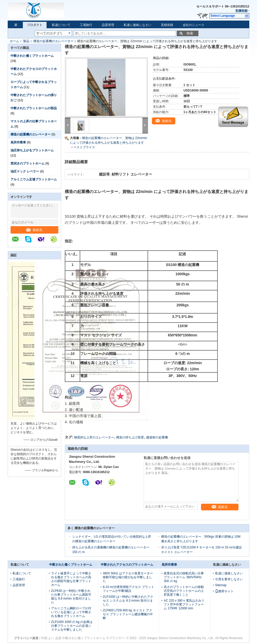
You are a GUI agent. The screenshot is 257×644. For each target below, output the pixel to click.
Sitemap (221, 585)
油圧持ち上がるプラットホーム (32, 150)
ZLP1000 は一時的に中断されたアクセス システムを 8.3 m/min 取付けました (128, 601)
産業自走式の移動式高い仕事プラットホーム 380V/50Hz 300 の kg (184, 577)
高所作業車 (18, 142)
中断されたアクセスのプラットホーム (127, 565)
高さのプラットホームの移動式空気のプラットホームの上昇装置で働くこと (184, 591)
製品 (26, 41)
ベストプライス (84, 147)
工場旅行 (86, 25)
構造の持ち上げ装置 (130, 437)
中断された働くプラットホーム (32, 56)
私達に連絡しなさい (137, 25)
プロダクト (35, 25)
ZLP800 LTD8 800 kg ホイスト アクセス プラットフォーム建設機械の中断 (128, 614)
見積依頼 (241, 11)
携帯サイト (224, 591)
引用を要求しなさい (229, 579)
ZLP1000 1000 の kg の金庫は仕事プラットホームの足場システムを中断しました (72, 626)
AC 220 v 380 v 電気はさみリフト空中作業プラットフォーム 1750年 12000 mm (184, 604)
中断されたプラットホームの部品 (34, 108)
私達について (61, 25)
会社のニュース (194, 25)
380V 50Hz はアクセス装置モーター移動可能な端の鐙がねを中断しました (128, 577)
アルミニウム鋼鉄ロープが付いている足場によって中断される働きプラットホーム (71, 612)
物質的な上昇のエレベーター (94, 437)
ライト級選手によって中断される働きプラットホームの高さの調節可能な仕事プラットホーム (71, 579)
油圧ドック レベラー (25, 171)
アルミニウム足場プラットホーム (34, 179)
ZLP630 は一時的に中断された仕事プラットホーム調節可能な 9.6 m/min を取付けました (71, 597)
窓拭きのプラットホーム (27, 163)
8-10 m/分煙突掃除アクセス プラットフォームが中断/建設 (128, 589)
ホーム (14, 41)
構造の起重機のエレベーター (53, 41)
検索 (190, 33)
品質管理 (108, 25)
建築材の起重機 (157, 437)
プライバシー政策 (26, 638)
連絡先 (34, 230)
